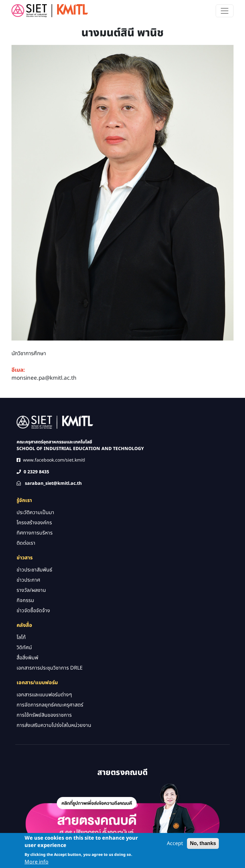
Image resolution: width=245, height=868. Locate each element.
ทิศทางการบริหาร (35, 533)
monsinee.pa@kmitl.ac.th (44, 378)
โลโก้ (21, 637)
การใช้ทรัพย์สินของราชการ (44, 715)
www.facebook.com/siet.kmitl (54, 460)
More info (37, 864)
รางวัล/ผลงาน (31, 590)
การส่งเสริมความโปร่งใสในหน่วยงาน (54, 725)
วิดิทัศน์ (24, 648)
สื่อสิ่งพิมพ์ (27, 658)
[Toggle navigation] (225, 11)
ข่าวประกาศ (28, 580)
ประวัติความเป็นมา (35, 513)
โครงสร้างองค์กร (34, 523)
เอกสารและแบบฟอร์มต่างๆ (44, 695)
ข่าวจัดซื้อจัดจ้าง (33, 611)
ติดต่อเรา (26, 543)
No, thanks (203, 845)
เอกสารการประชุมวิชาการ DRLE (50, 668)
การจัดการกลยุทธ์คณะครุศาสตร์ (50, 705)
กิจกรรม (25, 600)
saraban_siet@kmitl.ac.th (53, 483)
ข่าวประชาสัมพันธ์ (34, 570)
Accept (175, 845)
